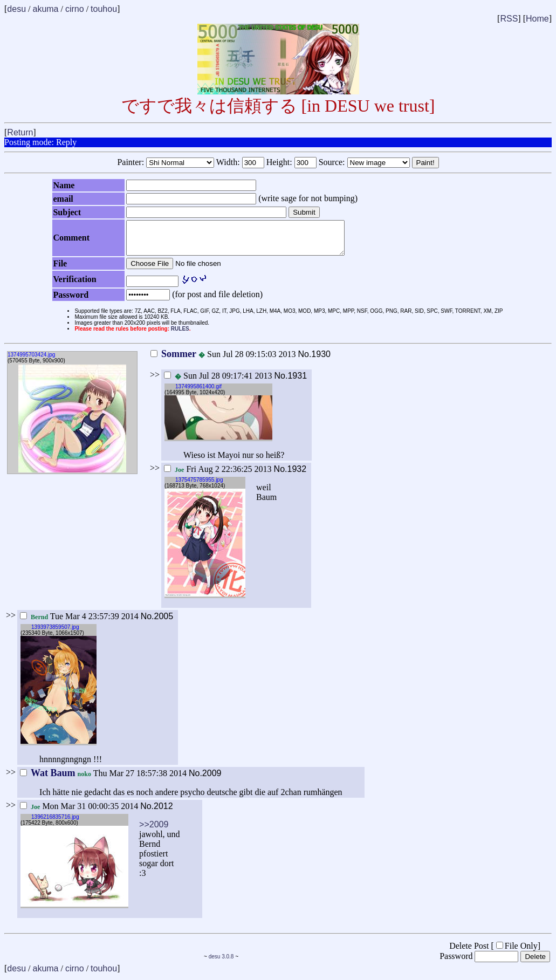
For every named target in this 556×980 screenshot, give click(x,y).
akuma (45, 9)
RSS (509, 19)
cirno (75, 9)
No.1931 (291, 382)
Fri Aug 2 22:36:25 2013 (218, 475)
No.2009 (205, 780)
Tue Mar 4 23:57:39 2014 (79, 623)
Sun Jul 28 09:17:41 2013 (218, 382)
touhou (104, 9)
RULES (180, 335)
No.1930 (314, 361)
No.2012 (157, 813)
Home (537, 19)
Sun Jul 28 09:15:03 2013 (223, 361)
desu (16, 9)
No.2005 (157, 623)
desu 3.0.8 (221, 963)
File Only (517, 952)
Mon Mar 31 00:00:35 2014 (79, 813)
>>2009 (154, 831)
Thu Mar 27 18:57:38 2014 (103, 780)
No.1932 (290, 475)
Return (20, 132)
